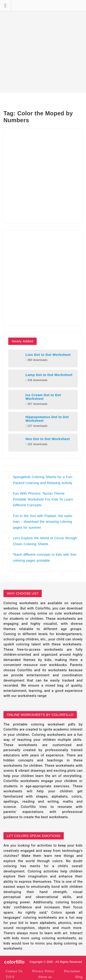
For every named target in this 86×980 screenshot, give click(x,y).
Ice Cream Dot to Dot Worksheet (43, 397)
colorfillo (14, 962)
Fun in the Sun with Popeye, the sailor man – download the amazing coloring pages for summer (43, 522)
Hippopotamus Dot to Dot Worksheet (47, 419)
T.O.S (10, 977)
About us (45, 977)
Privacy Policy (43, 971)
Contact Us (14, 971)
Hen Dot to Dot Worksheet (48, 439)
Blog (79, 977)
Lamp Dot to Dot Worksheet (49, 375)
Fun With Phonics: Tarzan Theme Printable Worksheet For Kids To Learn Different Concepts (43, 499)
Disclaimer (72, 971)
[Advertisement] (43, 46)
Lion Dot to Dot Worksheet (48, 355)
